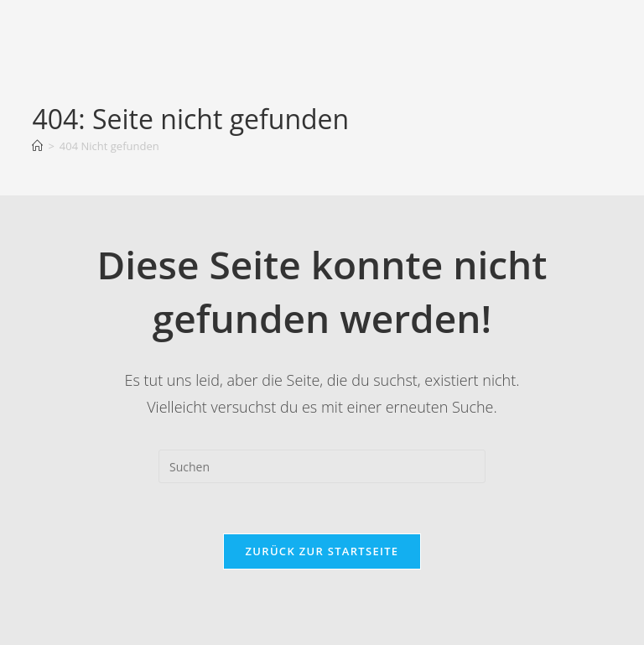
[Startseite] (37, 146)
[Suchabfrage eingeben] (322, 466)
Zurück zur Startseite (322, 551)
